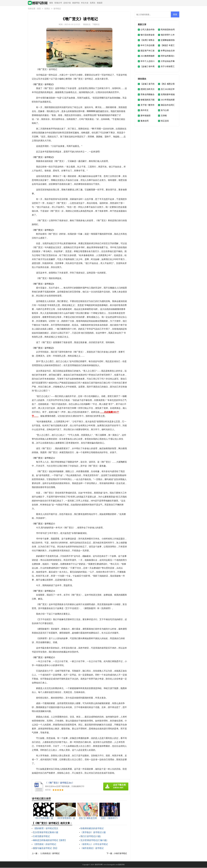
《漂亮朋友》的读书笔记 (44, 844)
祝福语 (100, 3)
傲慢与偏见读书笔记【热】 (46, 848)
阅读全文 (87, 25)
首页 (39, 9)
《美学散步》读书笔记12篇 (93, 833)
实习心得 (165, 111)
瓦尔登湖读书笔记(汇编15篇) (94, 840)
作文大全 (85, 3)
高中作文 (145, 111)
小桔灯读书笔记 (120, 854)
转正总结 (165, 121)
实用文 (93, 3)
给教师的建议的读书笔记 (92, 829)
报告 (51, 3)
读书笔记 (57, 9)
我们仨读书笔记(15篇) (91, 837)
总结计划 (67, 3)
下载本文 (96, 25)
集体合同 (145, 121)
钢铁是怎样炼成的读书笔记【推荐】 (50, 840)
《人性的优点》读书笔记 (49, 854)
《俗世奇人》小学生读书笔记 (94, 844)
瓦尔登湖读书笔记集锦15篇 (46, 833)
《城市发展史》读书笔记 (92, 848)
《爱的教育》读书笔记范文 (46, 829)
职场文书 (58, 3)
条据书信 (76, 3)
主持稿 (164, 116)
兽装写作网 (99, 865)
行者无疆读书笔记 (41, 837)
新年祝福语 (146, 116)
